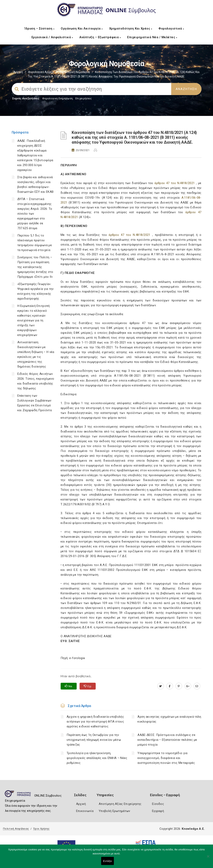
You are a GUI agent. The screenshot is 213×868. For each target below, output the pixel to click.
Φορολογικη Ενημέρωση (57, 98)
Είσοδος (158, 804)
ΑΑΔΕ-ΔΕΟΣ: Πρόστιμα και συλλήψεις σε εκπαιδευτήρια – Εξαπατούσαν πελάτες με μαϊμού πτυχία (167, 740)
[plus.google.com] (188, 686)
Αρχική (18, 72)
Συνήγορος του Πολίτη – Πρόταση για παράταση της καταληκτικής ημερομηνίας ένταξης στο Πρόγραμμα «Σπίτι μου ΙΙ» (35, 267)
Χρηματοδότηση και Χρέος (131, 29)
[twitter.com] (161, 686)
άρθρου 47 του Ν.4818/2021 (175, 183)
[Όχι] (208, 858)
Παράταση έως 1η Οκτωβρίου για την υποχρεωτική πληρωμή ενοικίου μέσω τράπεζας (94, 740)
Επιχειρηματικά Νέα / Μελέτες (152, 37)
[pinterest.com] (179, 686)
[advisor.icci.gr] (197, 686)
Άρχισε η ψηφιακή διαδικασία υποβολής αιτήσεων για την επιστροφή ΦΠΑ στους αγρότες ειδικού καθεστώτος (95, 722)
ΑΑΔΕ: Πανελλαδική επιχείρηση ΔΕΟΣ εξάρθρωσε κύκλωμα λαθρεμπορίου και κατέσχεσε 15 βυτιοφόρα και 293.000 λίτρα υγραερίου (35, 155)
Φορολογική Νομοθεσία (74, 72)
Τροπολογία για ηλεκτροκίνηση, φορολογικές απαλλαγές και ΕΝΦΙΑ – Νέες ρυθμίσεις (97, 758)
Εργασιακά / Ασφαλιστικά (52, 37)
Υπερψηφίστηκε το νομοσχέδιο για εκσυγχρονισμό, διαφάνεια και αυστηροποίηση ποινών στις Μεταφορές (166, 758)
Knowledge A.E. (193, 829)
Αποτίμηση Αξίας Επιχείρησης (120, 804)
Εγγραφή (158, 811)
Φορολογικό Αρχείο (41, 72)
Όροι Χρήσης (41, 829)
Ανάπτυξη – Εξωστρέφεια (100, 37)
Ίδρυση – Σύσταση (39, 29)
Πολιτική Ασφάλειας (16, 829)
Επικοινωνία (85, 811)
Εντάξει (108, 861)
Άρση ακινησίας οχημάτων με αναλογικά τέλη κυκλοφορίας (169, 719)
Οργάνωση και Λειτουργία (82, 29)
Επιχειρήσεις (84, 98)
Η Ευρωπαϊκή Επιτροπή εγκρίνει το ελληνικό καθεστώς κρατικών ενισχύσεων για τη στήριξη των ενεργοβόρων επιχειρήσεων (34, 320)
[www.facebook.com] (170, 686)
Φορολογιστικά (171, 29)
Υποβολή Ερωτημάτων (114, 811)
